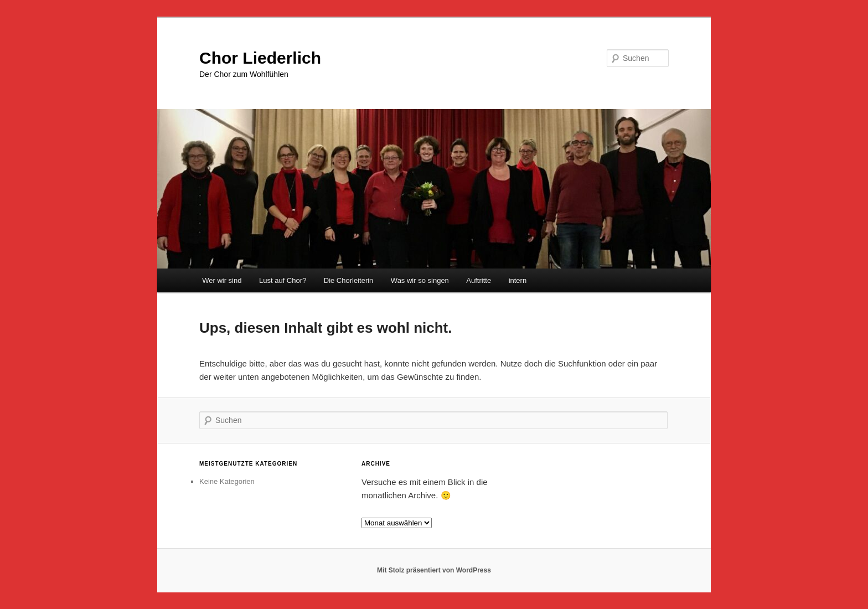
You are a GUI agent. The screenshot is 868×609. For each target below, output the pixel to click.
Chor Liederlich (260, 58)
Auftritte (479, 280)
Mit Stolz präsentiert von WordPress (434, 570)
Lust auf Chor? (283, 280)
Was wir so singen (420, 280)
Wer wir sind (222, 280)
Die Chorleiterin (349, 280)
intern (518, 280)
